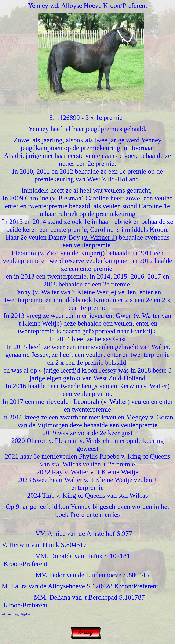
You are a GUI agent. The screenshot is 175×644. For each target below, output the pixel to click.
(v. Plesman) (67, 198)
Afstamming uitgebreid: (18, 614)
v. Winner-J (99, 237)
